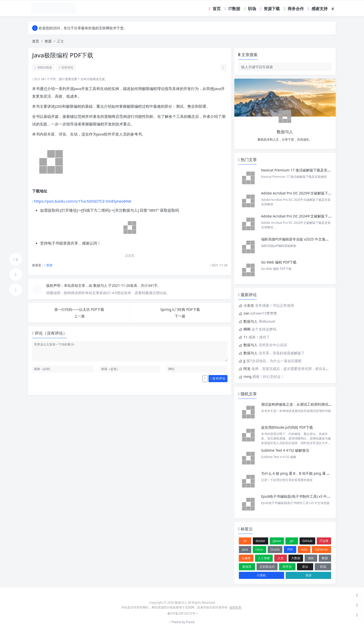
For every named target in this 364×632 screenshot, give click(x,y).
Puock (190, 622)
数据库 (247, 567)
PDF (290, 549)
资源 (48, 41)
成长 (311, 558)
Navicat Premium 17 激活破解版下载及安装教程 (300, 170)
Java (245, 549)
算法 (305, 567)
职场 (323, 567)
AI (245, 541)
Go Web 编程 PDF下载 (279, 262)
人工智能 (264, 558)
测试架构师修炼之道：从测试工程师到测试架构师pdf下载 (306, 404)
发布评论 (218, 378)
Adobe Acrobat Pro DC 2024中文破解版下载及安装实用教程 (309, 216)
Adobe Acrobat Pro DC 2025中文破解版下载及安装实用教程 (309, 193)
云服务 (246, 558)
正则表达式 (267, 567)
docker (260, 541)
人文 (281, 558)
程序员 (287, 567)
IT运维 (324, 541)
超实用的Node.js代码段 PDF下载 (287, 427)
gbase (277, 541)
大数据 (296, 558)
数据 (325, 558)
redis (304, 549)
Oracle (275, 549)
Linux (259, 549)
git (292, 541)
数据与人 (101, 285)
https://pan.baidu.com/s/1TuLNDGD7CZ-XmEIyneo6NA (83, 201)
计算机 (261, 575)
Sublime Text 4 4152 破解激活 (285, 450)
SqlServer (322, 549)
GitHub (307, 541)
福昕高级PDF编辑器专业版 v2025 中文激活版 (297, 239)
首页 (36, 41)
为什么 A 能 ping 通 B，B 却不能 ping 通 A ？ (297, 473)
